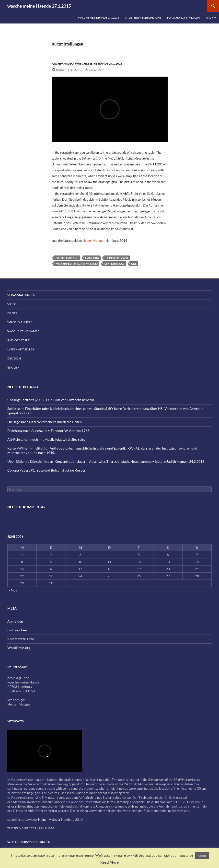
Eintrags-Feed (18, 630)
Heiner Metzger (94, 241)
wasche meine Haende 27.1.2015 (39, 6)
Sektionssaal (114, 264)
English (13, 367)
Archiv (211, 17)
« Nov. (13, 590)
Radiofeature (18, 340)
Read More (109, 862)
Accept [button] (202, 856)
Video (69, 64)
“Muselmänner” (19, 322)
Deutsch (14, 358)
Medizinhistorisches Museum (77, 264)
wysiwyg (16, 721)
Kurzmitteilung (69, 70)
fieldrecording (67, 258)
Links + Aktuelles (21, 349)
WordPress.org (19, 648)
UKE (134, 264)
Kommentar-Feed (21, 639)
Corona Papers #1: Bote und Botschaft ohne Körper (46, 470)
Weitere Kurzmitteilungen (31, 842)
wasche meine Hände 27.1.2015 (98, 17)
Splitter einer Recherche (143, 17)
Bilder (12, 313)
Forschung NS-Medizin (183, 17)
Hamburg (92, 258)
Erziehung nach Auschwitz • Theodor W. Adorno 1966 (48, 431)
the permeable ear (22, 828)
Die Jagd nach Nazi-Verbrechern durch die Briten (45, 422)
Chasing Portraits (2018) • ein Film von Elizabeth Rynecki (51, 400)
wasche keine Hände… (24, 331)
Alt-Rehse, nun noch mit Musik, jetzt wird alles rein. (46, 439)
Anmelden (15, 621)
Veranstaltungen (21, 295)
